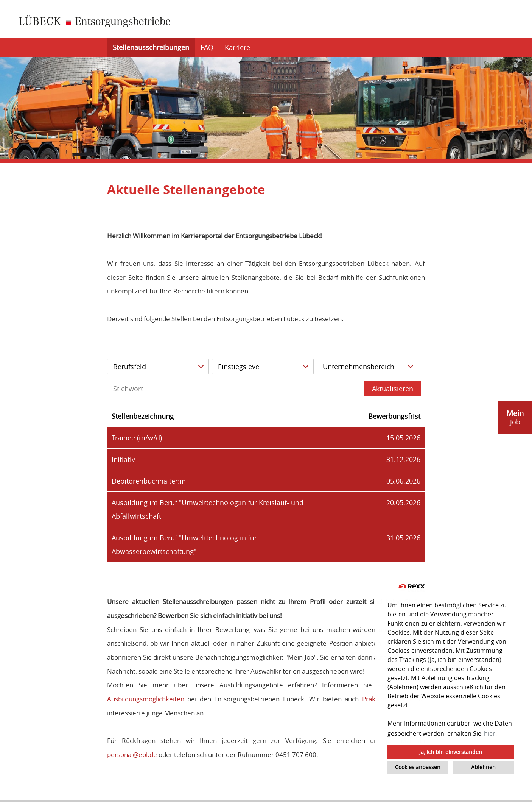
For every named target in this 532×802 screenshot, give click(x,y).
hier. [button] (490, 733)
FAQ (207, 47)
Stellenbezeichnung (143, 416)
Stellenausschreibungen (151, 47)
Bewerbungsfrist (394, 416)
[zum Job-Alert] (515, 418)
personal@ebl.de (132, 754)
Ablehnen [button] (483, 767)
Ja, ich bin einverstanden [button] (451, 752)
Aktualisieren (393, 389)
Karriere (237, 47)
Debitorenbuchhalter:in (149, 481)
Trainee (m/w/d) (137, 438)
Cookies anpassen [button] (418, 767)
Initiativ (123, 459)
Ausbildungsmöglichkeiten (146, 699)
